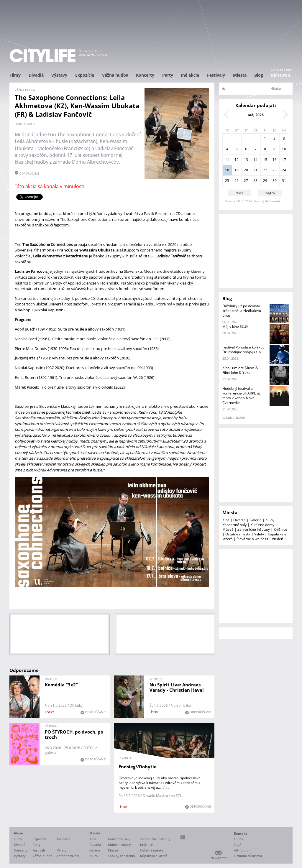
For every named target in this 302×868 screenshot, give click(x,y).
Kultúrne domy (262, 525)
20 (246, 170)
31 (284, 181)
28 (255, 181)
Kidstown (281, 75)
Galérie (256, 520)
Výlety (259, 534)
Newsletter (219, 858)
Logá (238, 845)
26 (237, 181)
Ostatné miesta (238, 534)
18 (227, 170)
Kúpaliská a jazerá (154, 856)
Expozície (85, 75)
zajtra (270, 193)
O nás (238, 839)
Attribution (242, 850)
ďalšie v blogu (234, 417)
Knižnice (280, 529)
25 (227, 181)
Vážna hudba (115, 75)
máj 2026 (256, 115)
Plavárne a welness (252, 539)
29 (265, 181)
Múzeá (228, 529)
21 (255, 170)
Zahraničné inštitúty (254, 529)
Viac (166, 787)
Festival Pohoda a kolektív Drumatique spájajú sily (243, 350)
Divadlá (36, 75)
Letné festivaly (68, 856)
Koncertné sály (234, 525)
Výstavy (59, 75)
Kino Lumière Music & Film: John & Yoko (240, 370)
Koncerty (145, 75)
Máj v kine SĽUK (235, 327)
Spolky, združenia (121, 856)
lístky (49, 712)
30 (275, 181)
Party (168, 75)
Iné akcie (190, 75)
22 (265, 170)
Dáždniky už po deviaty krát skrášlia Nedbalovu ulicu (242, 311)
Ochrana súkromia (248, 856)
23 (275, 170)
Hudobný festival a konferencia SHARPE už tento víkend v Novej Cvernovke (242, 396)
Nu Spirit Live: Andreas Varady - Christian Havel (177, 687)
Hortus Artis (25, 124)
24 (284, 170)
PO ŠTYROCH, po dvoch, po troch (74, 734)
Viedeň (278, 539)
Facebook (183, 837)
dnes (240, 193)
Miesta (240, 75)
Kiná (226, 520)
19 (237, 170)
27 (246, 181)
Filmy (15, 75)
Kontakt (241, 833)
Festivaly (216, 75)
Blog (259, 75)
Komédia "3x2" (61, 685)
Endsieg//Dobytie (138, 767)
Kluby (270, 520)
